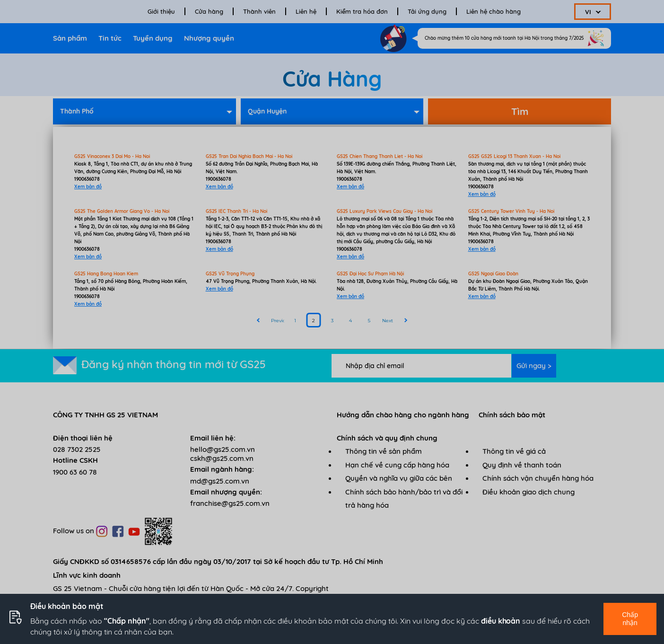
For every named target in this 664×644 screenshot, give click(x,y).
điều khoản (501, 621)
